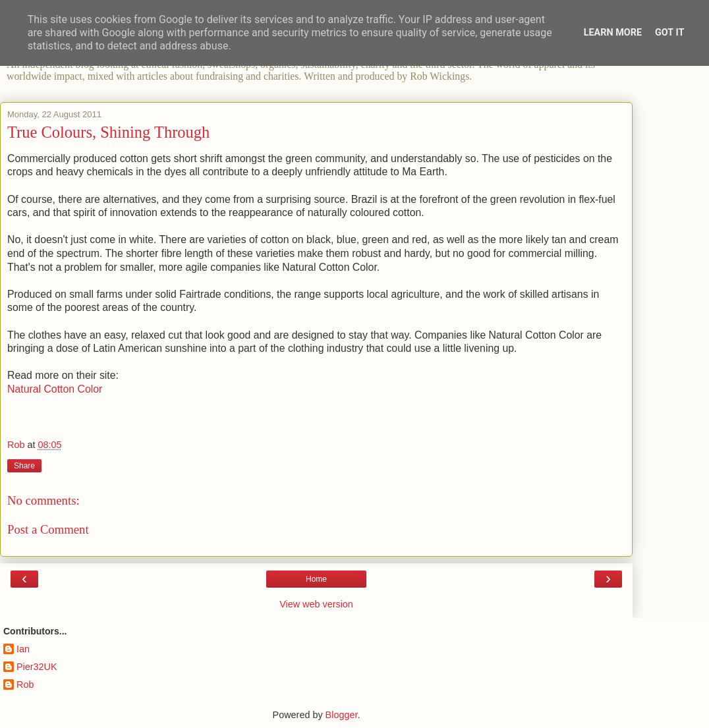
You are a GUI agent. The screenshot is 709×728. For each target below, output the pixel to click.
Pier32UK (37, 667)
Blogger (342, 715)
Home (316, 579)
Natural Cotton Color (55, 389)
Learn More (613, 33)
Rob (25, 685)
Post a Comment (48, 529)
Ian (23, 649)
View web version (316, 604)
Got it (669, 33)
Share (24, 466)
